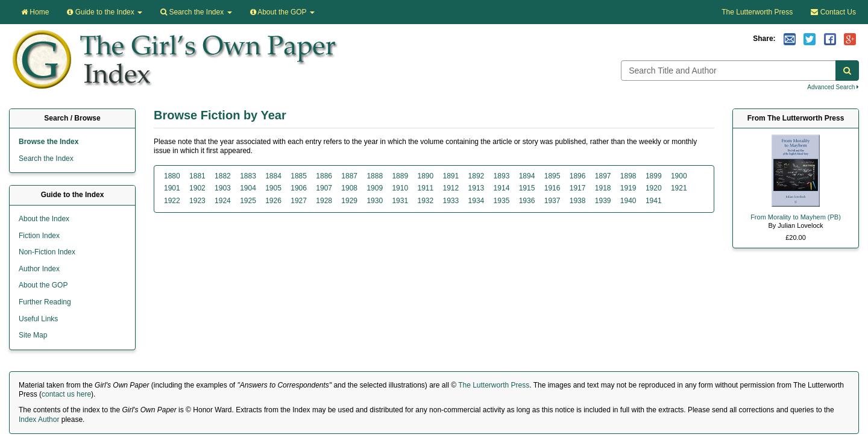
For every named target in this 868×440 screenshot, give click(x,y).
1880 (172, 176)
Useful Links (38, 319)
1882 (223, 176)
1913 (476, 188)
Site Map (33, 335)
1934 (476, 201)
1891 (451, 176)
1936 (527, 201)
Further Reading (45, 302)
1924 (223, 201)
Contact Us (833, 12)
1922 (172, 201)
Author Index (39, 269)
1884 (273, 176)
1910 (400, 188)
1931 (400, 201)
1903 (223, 188)
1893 (502, 176)
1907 (324, 188)
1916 (552, 188)
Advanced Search (833, 87)
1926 (273, 201)
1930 (375, 201)
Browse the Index (49, 142)
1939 (603, 201)
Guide (105, 12)
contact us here (66, 394)
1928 (324, 201)
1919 (628, 188)
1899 (654, 176)
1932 (425, 201)
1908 (349, 188)
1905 (273, 188)
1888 (375, 176)
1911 (425, 188)
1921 (679, 188)
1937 (552, 201)
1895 (552, 176)
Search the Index (46, 159)
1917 (578, 188)
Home (35, 12)
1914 (502, 188)
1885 (299, 176)
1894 (527, 176)
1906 (299, 188)
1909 (375, 188)
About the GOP (282, 12)
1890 (425, 176)
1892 (476, 176)
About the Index (44, 219)
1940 (628, 201)
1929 (349, 201)
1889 (400, 176)
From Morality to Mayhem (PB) (796, 217)
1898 (628, 176)
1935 (502, 201)
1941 (654, 201)
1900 (679, 176)
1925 (248, 201)
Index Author (39, 420)
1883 (248, 176)
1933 (451, 201)
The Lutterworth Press (757, 12)
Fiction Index (39, 236)
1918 (603, 188)
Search (196, 12)
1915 (527, 188)
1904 (248, 188)
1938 (578, 201)
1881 (197, 176)
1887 (349, 176)
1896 (578, 176)
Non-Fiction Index (47, 252)
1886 (324, 176)
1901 (172, 188)
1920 (654, 188)
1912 (451, 188)
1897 (603, 176)
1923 (197, 201)
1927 (299, 201)
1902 (197, 188)
